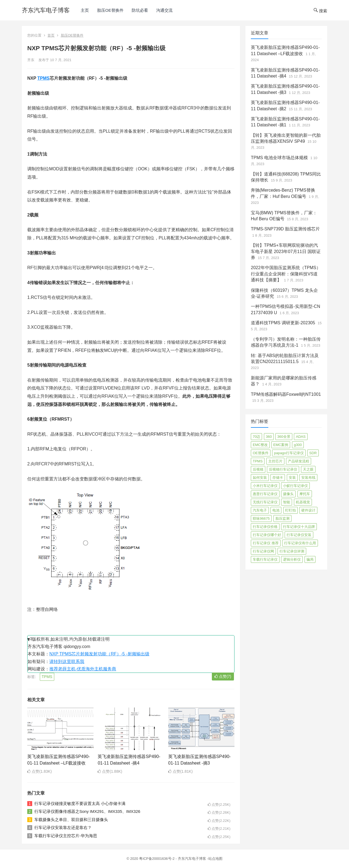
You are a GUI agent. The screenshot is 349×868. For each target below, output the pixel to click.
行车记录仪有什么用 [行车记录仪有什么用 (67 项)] (300, 543)
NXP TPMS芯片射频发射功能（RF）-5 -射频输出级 (99, 654)
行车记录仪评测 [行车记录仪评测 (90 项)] (292, 551)
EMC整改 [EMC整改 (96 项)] (260, 445)
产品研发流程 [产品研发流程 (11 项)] (299, 461)
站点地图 (215, 859)
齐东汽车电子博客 (46, 10)
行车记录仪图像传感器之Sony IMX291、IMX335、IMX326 (87, 811)
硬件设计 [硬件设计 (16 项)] (308, 510)
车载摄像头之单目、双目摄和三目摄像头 (71, 820)
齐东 (31, 60)
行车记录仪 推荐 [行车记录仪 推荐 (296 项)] (266, 543)
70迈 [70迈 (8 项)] (256, 437)
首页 (51, 35)
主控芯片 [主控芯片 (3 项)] (275, 461)
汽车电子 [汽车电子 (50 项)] (260, 510)
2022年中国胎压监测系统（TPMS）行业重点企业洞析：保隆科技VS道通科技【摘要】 (286, 274)
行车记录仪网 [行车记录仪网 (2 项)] (263, 551)
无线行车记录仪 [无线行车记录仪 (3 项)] (265, 502)
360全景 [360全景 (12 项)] (284, 437)
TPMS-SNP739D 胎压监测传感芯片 (285, 229)
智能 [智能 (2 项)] (287, 502)
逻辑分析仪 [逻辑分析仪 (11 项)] (292, 559)
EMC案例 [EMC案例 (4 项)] (281, 445)
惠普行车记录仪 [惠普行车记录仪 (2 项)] (265, 494)
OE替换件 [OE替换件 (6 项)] (261, 453)
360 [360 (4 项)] (269, 437)
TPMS (43, 78)
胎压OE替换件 (110, 10)
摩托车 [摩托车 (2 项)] (305, 494)
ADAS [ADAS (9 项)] (301, 437)
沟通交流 (164, 10)
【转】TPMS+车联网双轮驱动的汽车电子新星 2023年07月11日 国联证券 (286, 251)
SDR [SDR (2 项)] (313, 453)
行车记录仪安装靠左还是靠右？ (63, 827)
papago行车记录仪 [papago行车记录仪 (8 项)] (289, 453)
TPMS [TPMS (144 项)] (258, 461)
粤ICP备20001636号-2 (157, 859)
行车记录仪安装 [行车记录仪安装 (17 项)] (299, 535)
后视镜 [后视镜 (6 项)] (258, 469)
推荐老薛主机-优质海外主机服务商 (83, 669)
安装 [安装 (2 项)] (292, 478)
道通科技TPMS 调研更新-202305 (283, 323)
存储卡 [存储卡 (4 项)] (278, 478)
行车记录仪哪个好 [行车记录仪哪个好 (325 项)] (267, 535)
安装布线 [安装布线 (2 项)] (308, 478)
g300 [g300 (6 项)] (298, 445)
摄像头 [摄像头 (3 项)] (288, 494)
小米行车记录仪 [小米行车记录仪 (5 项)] (265, 486)
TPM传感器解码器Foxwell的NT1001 (286, 394)
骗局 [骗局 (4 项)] (310, 559)
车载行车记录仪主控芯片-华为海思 (66, 836)
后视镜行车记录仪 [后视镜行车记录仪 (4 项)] (283, 469)
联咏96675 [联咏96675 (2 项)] (261, 518)
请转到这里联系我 (67, 662)
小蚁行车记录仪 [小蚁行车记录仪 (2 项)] (295, 486)
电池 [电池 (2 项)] (276, 510)
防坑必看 (140, 10)
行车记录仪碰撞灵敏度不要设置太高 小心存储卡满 (80, 803)
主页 (85, 10)
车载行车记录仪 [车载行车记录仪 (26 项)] (265, 559)
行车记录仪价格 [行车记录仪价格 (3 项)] (265, 527)
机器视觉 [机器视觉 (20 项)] (303, 502)
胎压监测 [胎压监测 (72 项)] (282, 518)
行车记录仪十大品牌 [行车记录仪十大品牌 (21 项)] (299, 527)
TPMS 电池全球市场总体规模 (279, 158)
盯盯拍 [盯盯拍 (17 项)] (291, 510)
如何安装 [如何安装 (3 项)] (260, 478)
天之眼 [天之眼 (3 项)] (308, 469)
